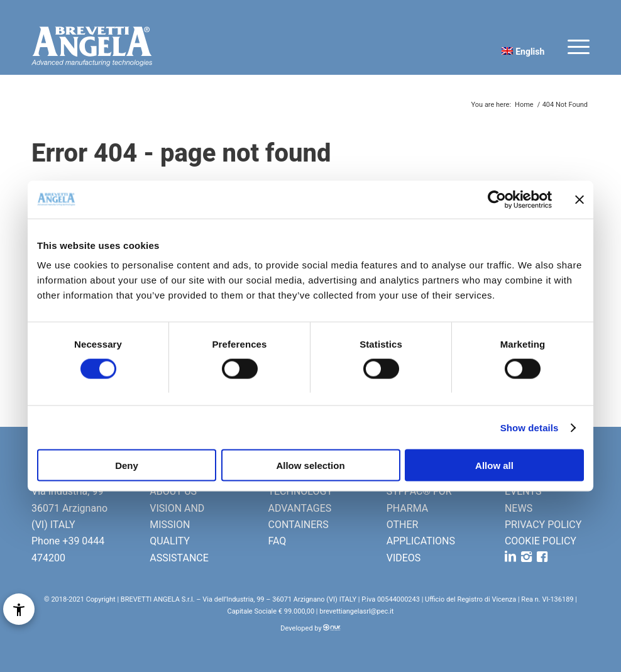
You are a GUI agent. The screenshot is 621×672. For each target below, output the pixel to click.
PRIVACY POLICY (543, 525)
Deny (127, 465)
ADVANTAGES (300, 508)
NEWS (519, 508)
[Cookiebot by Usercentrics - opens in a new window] (497, 199)
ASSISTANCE (179, 558)
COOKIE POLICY (541, 541)
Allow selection (310, 465)
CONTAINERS (298, 525)
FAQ (277, 541)
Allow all (494, 465)
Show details (530, 427)
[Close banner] (580, 199)
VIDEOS (404, 558)
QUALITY (170, 541)
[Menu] (572, 47)
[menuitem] (520, 51)
